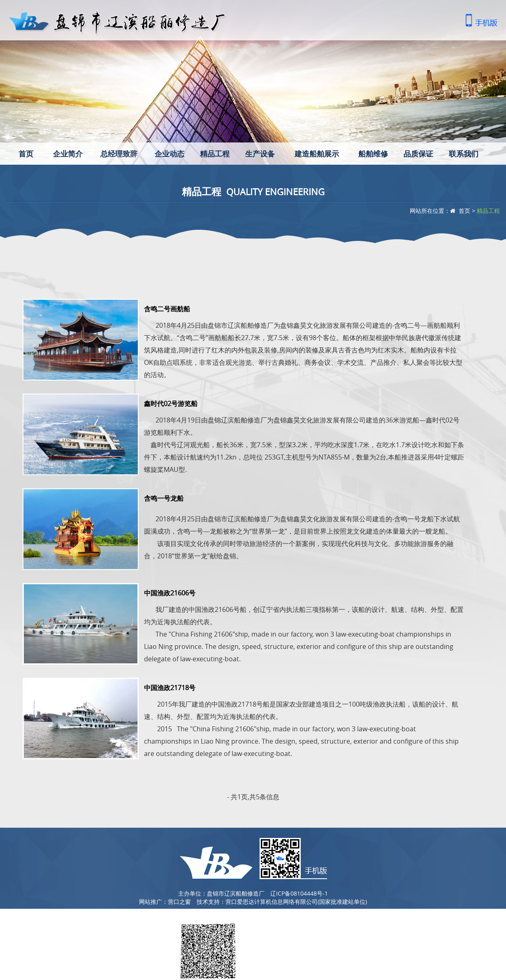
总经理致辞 (119, 154)
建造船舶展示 (317, 154)
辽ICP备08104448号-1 (299, 893)
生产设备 (260, 154)
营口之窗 (179, 902)
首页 (26, 154)
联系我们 (464, 154)
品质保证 (418, 154)
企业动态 (169, 154)
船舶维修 (373, 154)
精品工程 (215, 154)
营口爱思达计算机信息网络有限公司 (272, 902)
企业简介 (68, 154)
